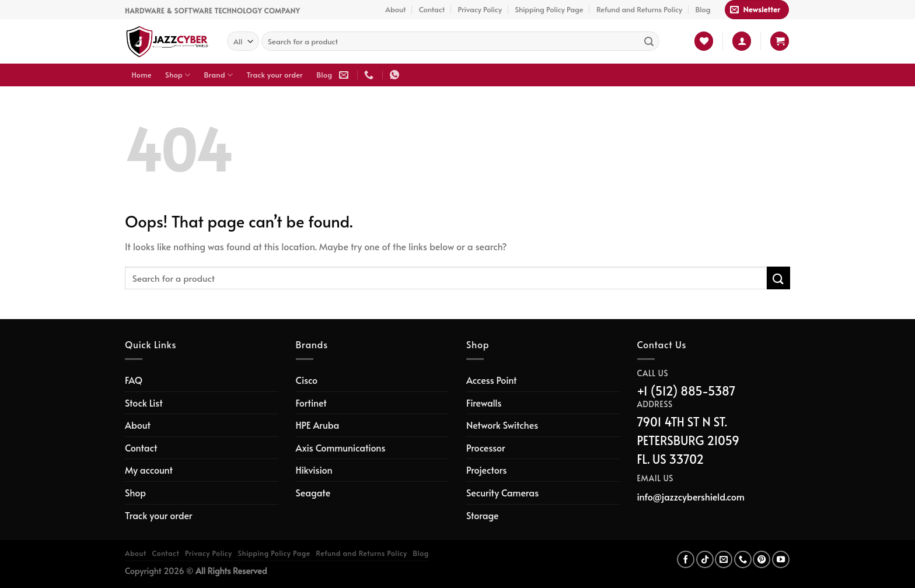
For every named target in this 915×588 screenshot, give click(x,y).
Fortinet (311, 402)
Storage (483, 515)
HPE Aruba (318, 425)
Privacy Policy (480, 9)
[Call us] (743, 559)
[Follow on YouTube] (781, 559)
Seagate (313, 492)
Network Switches (502, 425)
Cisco (307, 380)
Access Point (492, 380)
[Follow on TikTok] (705, 559)
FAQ (134, 380)
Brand (219, 75)
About (395, 9)
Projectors (486, 470)
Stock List (144, 402)
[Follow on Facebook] (686, 559)
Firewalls (484, 402)
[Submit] (649, 41)
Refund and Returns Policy (639, 9)
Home (142, 75)
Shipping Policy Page (549, 9)
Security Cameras (502, 492)
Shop (178, 75)
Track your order (275, 75)
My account (149, 470)
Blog (703, 9)
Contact (432, 9)
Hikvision (314, 470)
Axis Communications (341, 447)
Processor (486, 447)
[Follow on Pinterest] (762, 559)
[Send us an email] (724, 559)
